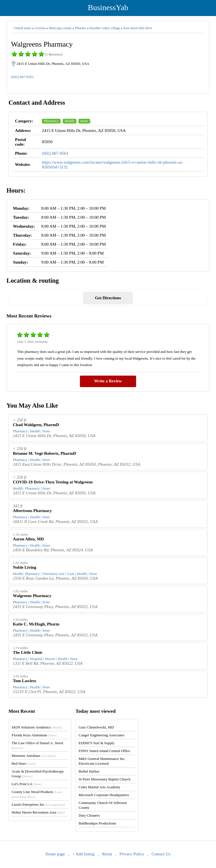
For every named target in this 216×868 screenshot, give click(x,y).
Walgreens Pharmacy (32, 596)
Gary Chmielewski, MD (96, 727)
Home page (55, 854)
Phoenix (81, 28)
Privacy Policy (132, 854)
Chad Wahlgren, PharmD (36, 425)
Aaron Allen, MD (28, 539)
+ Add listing (83, 854)
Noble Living (25, 567)
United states (22, 28)
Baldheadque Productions (97, 823)
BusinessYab (108, 7)
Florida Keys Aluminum (34, 735)
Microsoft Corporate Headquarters (104, 795)
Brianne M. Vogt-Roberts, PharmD (45, 453)
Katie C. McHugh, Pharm (36, 624)
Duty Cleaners (89, 815)
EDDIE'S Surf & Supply (96, 743)
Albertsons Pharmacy (32, 511)
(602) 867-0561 (22, 77)
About (107, 854)
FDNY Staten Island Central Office (104, 751)
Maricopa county (60, 28)
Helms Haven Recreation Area (38, 812)
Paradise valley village (105, 28)
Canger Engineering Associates (101, 735)
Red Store (23, 763)
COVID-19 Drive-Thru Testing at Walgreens (53, 482)
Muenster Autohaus (34, 756)
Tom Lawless (25, 681)
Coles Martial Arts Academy (99, 787)
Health (70, 121)
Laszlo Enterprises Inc (38, 804)
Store (84, 121)
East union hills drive (138, 28)
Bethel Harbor (89, 771)
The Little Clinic (28, 652)
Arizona (40, 28)
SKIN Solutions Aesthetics (37, 727)
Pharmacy (51, 121)
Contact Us (161, 854)
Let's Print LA (26, 784)
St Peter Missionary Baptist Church (104, 779)
